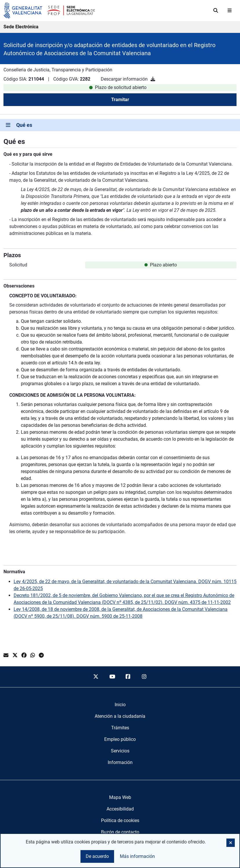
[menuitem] (120, 705)
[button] (231, 843)
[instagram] (144, 677)
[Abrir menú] (230, 10)
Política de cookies (120, 820)
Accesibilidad (120, 809)
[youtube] (112, 677)
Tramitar (120, 100)
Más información (137, 856)
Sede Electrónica (21, 27)
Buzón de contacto (120, 832)
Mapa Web (120, 797)
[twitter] (96, 677)
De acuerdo (97, 856)
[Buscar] (216, 10)
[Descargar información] (153, 79)
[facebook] (128, 677)
